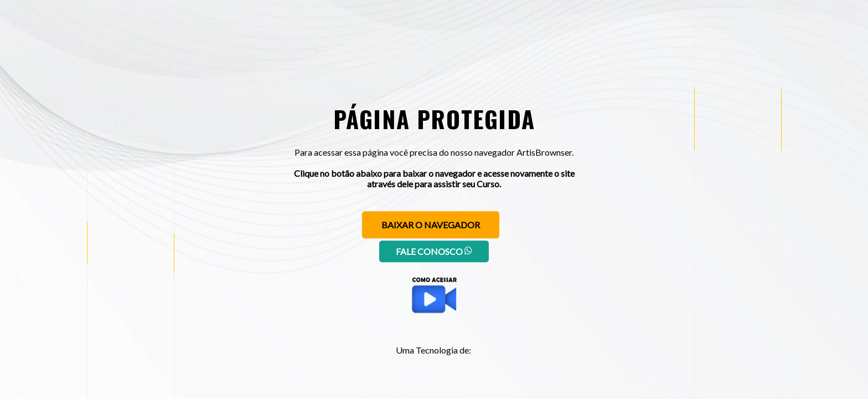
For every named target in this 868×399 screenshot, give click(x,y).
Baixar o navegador (431, 225)
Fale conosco (434, 251)
